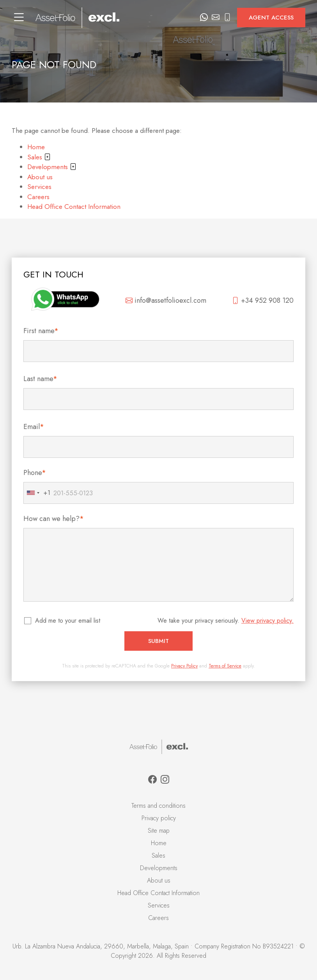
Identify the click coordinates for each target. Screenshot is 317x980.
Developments (52, 167)
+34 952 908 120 (263, 300)
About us (40, 177)
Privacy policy (159, 818)
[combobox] (37, 493)
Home (36, 147)
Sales (39, 157)
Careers (38, 197)
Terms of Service (225, 666)
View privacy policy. (267, 621)
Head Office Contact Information (74, 207)
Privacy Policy (184, 666)
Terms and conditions (158, 806)
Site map (159, 831)
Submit (158, 641)
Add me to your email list (68, 621)
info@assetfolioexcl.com (166, 300)
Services (39, 187)
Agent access (271, 18)
